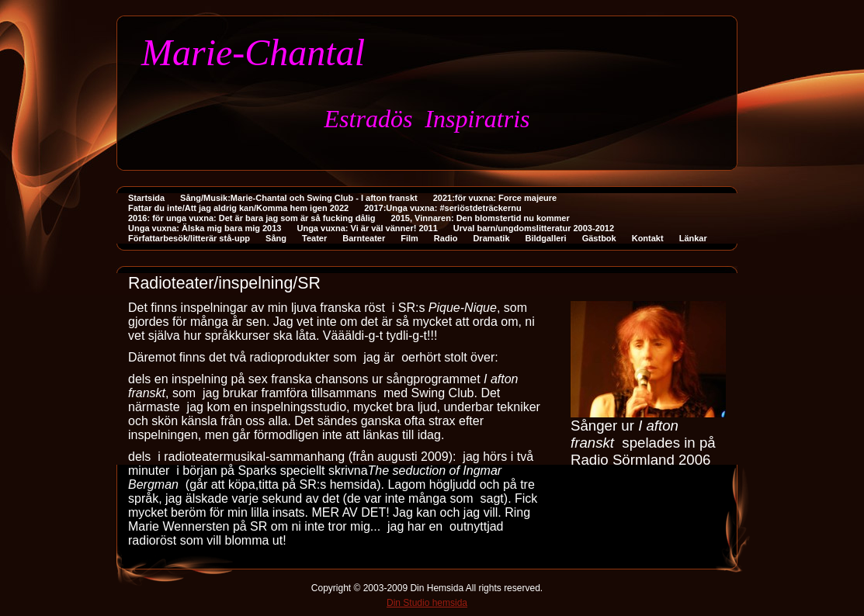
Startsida (146, 198)
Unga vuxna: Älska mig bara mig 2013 (205, 228)
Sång (276, 238)
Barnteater (364, 238)
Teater (314, 238)
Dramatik (491, 238)
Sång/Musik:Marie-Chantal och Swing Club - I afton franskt (299, 198)
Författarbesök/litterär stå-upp (189, 238)
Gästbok (599, 238)
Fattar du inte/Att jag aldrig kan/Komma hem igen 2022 (238, 208)
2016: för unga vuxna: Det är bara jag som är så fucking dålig (252, 218)
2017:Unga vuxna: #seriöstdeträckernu (442, 208)
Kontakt (648, 238)
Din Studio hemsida (427, 603)
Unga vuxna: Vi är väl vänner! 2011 (367, 228)
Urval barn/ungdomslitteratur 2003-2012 (534, 228)
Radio (446, 238)
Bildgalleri (546, 238)
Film (409, 238)
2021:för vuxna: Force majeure (495, 198)
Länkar (693, 238)
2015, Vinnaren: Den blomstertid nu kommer (480, 218)
